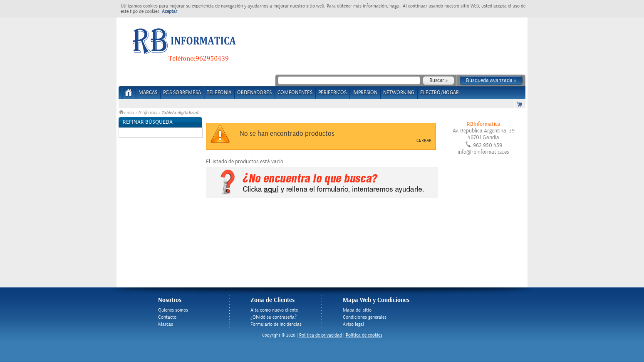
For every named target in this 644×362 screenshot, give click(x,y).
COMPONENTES (295, 93)
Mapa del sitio (357, 310)
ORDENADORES (254, 93)
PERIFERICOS (332, 93)
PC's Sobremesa (182, 93)
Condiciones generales (365, 317)
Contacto (167, 317)
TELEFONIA (219, 93)
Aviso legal (353, 324)
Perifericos (147, 113)
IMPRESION (365, 93)
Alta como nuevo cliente (274, 310)
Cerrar (424, 140)
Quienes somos (173, 310)
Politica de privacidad (321, 335)
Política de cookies (364, 335)
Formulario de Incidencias (276, 324)
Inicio (127, 113)
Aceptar (170, 11)
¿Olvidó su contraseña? (274, 317)
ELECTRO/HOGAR (440, 93)
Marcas (148, 93)
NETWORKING (399, 93)
